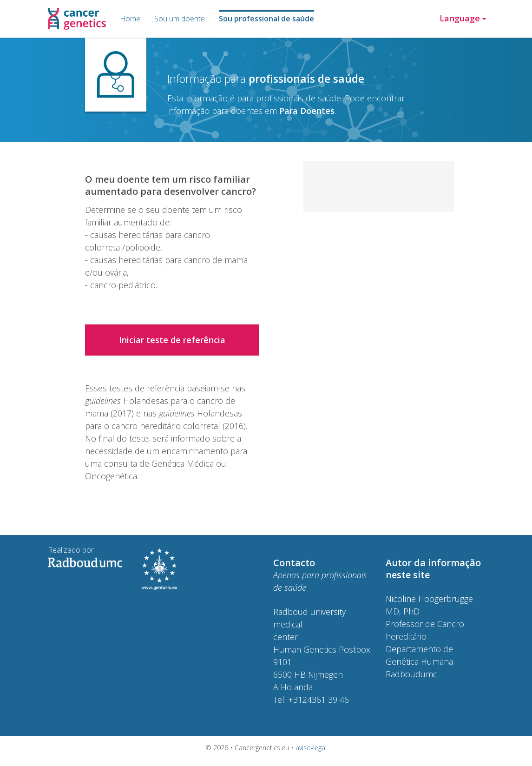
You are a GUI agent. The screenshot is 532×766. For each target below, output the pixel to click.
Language (463, 18)
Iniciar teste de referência (172, 340)
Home (130, 19)
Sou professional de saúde (266, 19)
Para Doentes (307, 111)
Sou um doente (180, 19)
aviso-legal (311, 748)
